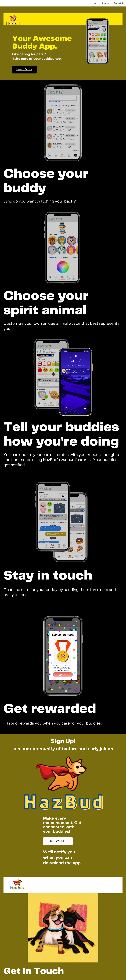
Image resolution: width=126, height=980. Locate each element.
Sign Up (106, 3)
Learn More (24, 69)
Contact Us (119, 3)
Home (95, 3)
